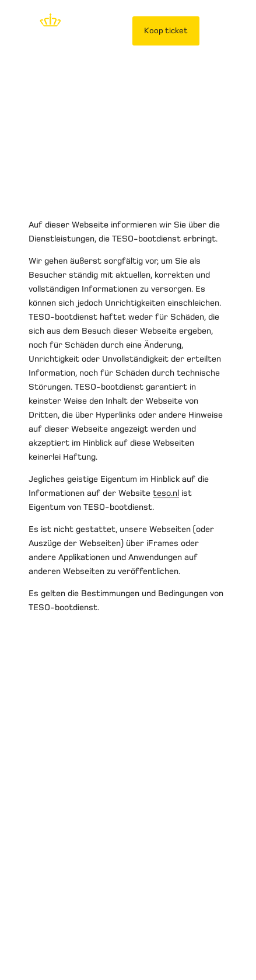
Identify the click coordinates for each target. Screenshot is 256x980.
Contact (166, 852)
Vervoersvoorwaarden (178, 838)
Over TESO (33, 852)
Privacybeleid (94, 838)
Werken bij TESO (102, 852)
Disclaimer (32, 838)
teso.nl (166, 493)
